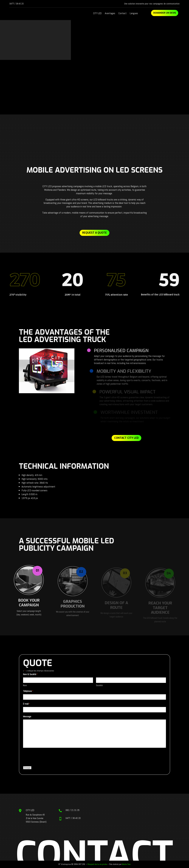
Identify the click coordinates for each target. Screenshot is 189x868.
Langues (134, 14)
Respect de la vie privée (97, 864)
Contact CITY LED (126, 438)
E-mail (26, 704)
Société (99, 685)
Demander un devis (165, 13)
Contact (122, 14)
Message (27, 716)
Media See (126, 864)
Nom (25, 685)
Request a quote (94, 233)
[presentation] (45, 757)
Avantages (110, 14)
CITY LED (97, 14)
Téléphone (28, 691)
